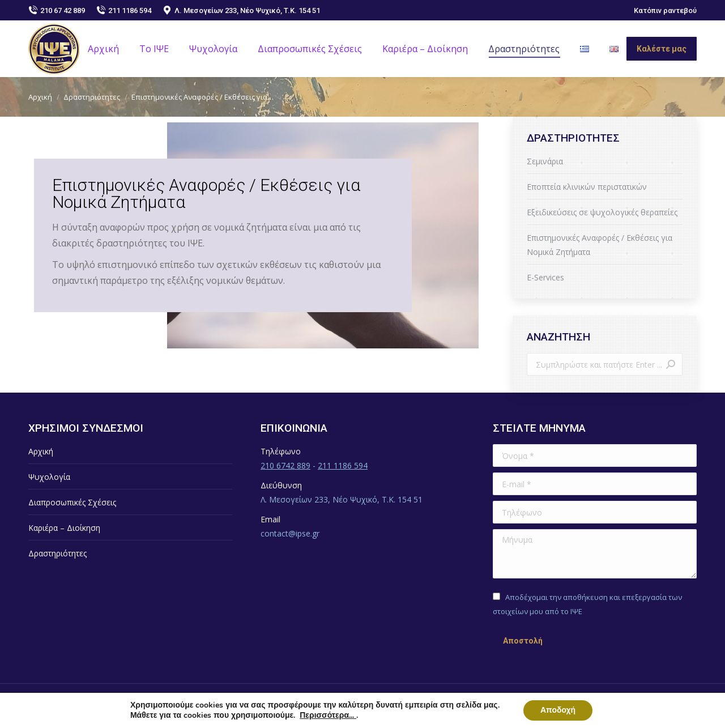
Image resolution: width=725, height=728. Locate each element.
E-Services (545, 277)
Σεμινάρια (545, 161)
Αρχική (41, 451)
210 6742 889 (285, 465)
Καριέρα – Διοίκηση (64, 528)
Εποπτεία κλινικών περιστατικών (587, 187)
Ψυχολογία (49, 477)
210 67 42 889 (57, 10)
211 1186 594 (124, 10)
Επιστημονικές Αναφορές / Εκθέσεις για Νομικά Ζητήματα (600, 245)
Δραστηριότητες (57, 553)
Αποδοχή (558, 710)
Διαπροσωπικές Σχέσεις (72, 502)
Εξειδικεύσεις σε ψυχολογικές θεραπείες (602, 212)
